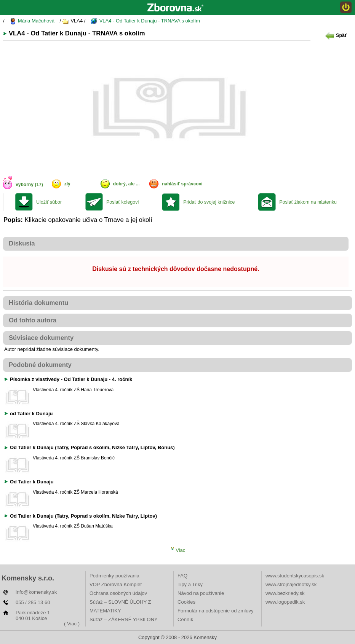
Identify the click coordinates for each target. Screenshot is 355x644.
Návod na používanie (201, 593)
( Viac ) (72, 624)
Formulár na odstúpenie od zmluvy (215, 611)
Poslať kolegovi (122, 202)
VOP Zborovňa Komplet (116, 584)
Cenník (185, 619)
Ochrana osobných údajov (118, 593)
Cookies (186, 602)
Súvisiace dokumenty (41, 338)
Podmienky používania (114, 576)
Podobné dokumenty (40, 365)
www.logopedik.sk (285, 602)
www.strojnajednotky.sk (291, 584)
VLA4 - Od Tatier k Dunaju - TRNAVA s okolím (145, 21)
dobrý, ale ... (126, 184)
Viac (178, 550)
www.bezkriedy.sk (285, 593)
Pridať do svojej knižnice (209, 202)
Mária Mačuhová (32, 21)
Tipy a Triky (190, 584)
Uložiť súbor (49, 202)
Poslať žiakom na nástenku (308, 202)
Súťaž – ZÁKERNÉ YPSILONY (124, 619)
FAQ (182, 576)
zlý (67, 184)
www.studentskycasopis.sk (295, 576)
